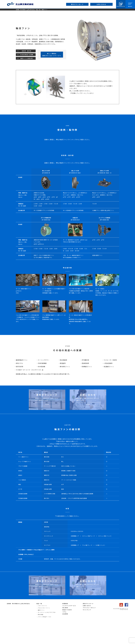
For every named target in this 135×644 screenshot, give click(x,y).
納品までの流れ (67, 631)
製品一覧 (38, 10)
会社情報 (65, 636)
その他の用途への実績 (27, 55)
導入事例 (65, 629)
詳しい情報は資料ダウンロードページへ (52, 55)
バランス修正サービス (45, 638)
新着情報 (65, 625)
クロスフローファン (44, 630)
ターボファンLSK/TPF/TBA (47, 634)
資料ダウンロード (88, 625)
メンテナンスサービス (69, 627)
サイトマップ (87, 631)
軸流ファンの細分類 (27, 58)
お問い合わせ (87, 627)
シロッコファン (43, 627)
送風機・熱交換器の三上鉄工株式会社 (25, 10)
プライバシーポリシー (90, 629)
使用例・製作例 (27, 51)
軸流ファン (41, 632)
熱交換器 (41, 636)
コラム (65, 633)
